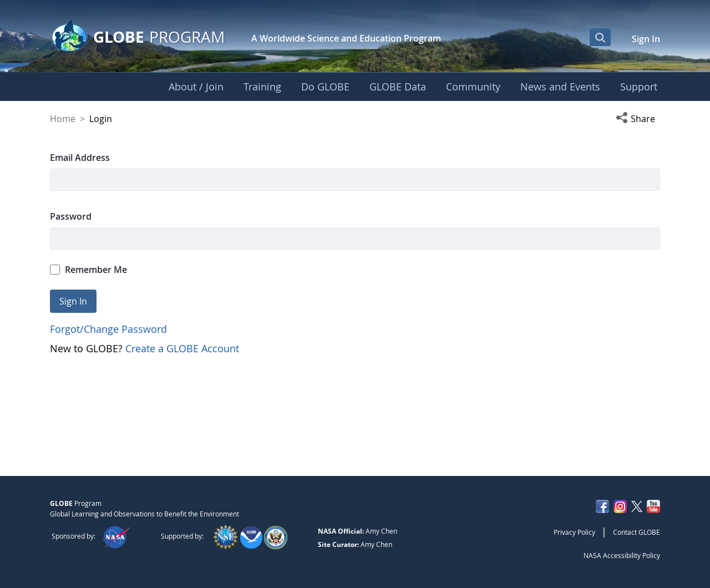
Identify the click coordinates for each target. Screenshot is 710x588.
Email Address (80, 158)
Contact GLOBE (637, 532)
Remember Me (89, 270)
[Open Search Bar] (600, 37)
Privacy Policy (574, 532)
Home (63, 119)
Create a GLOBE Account (182, 348)
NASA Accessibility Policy (622, 555)
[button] (638, 119)
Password (71, 216)
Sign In (646, 39)
